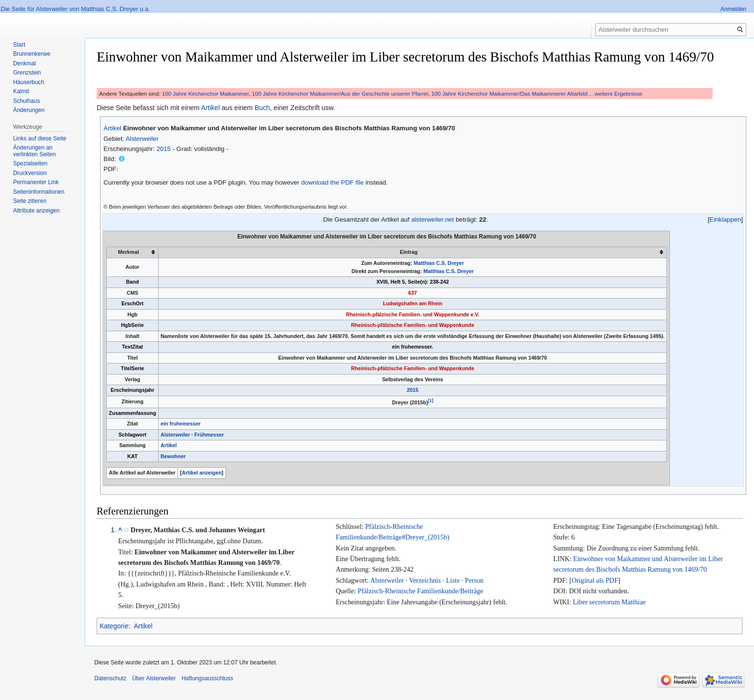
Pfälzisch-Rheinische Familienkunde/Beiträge (421, 591)
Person (474, 580)
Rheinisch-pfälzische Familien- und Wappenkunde (413, 325)
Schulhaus (26, 101)
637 (413, 293)
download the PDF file (332, 182)
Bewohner (173, 456)
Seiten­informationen (39, 192)
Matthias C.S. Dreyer (439, 263)
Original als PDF (595, 580)
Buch (262, 108)
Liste (453, 580)
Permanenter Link (36, 182)
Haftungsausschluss (207, 678)
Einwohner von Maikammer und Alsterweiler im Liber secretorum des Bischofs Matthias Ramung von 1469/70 (289, 128)
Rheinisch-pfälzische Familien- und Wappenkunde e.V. (412, 314)
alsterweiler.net (433, 219)
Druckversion (30, 173)
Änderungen (29, 110)
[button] (725, 219)
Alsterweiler (142, 139)
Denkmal (24, 63)
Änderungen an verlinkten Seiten (34, 151)
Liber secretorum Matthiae (609, 602)
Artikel (210, 108)
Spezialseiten (30, 163)
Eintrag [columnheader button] (408, 252)
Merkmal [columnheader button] (128, 252)
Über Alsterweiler (154, 678)
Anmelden (733, 9)
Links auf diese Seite (40, 138)
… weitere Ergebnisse (615, 94)
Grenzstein (27, 73)
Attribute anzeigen (36, 211)
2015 (163, 149)
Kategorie (114, 626)
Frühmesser (209, 435)
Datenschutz (110, 678)
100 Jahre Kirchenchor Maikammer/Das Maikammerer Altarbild (509, 94)
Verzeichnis (425, 580)
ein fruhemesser (181, 424)
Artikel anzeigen (202, 473)
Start (19, 45)
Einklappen (725, 219)
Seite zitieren (30, 201)
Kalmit (21, 91)
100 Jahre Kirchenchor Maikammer (206, 94)
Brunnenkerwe (31, 54)
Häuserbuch (29, 82)
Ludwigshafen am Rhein (413, 303)
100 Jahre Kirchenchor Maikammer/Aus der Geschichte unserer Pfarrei (340, 94)
